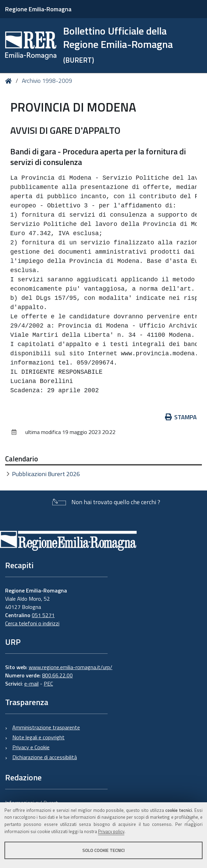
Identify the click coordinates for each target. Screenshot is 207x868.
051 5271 (43, 615)
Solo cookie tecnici (104, 850)
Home (10, 81)
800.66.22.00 (57, 675)
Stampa (181, 417)
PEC (48, 684)
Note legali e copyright (38, 737)
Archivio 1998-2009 (47, 81)
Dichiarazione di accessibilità (45, 757)
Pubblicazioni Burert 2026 (46, 474)
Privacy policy (111, 831)
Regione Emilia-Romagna (38, 9)
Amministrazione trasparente (46, 727)
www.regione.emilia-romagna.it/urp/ (71, 667)
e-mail (31, 684)
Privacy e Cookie (31, 747)
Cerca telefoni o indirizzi (32, 623)
